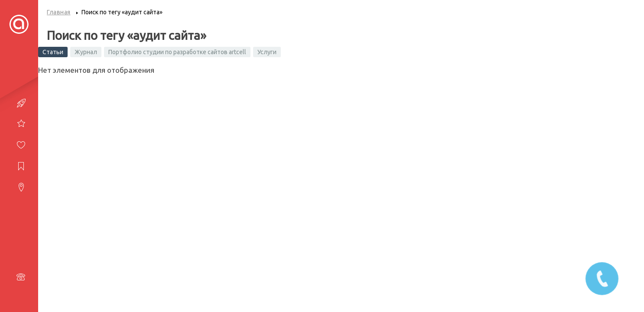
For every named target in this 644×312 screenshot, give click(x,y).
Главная (59, 12)
